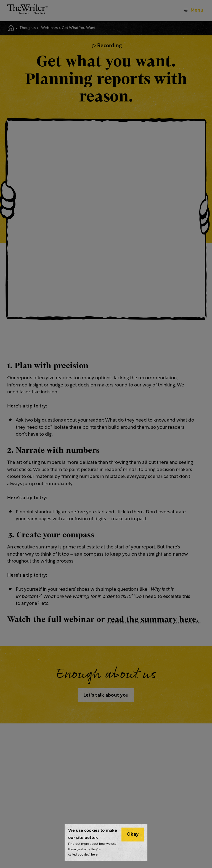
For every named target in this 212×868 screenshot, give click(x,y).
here (94, 855)
